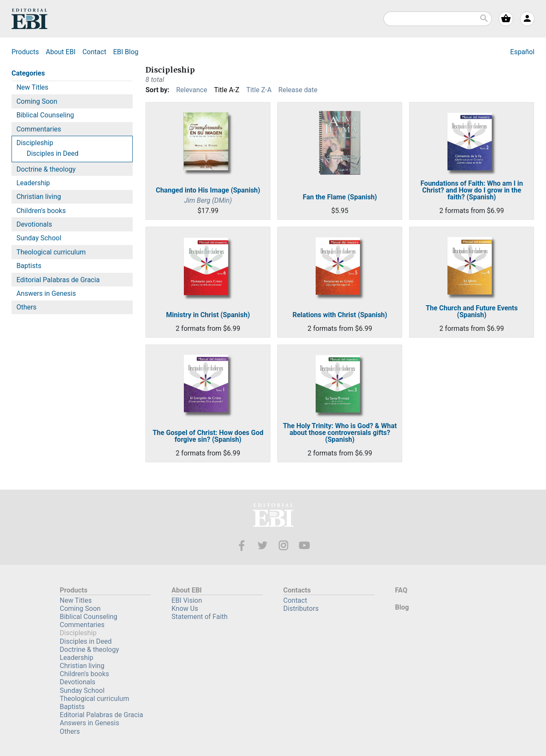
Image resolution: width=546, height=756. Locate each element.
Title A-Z (227, 90)
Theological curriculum (51, 252)
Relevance (192, 90)
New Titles (32, 87)
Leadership (33, 183)
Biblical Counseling (45, 115)
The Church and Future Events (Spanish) (472, 312)
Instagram (283, 545)
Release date (298, 90)
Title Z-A (259, 90)
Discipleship (35, 143)
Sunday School (39, 238)
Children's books (41, 211)
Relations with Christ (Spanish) (340, 315)
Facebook (242, 545)
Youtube (304, 545)
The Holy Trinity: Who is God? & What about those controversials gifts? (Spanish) (340, 433)
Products (25, 52)
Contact (94, 52)
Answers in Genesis (46, 293)
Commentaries (39, 129)
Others (26, 307)
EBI (29, 19)
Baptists (29, 266)
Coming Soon (37, 101)
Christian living (39, 197)
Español (522, 52)
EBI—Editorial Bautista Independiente (273, 516)
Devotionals (34, 224)
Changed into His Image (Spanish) (208, 190)
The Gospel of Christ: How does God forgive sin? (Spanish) (208, 436)
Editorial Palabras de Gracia (58, 280)
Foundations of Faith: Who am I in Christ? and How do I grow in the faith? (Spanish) (472, 190)
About (61, 52)
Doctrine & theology (46, 169)
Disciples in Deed (52, 153)
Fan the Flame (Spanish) (340, 197)
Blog (126, 52)
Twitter (263, 545)
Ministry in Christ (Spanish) (208, 315)
